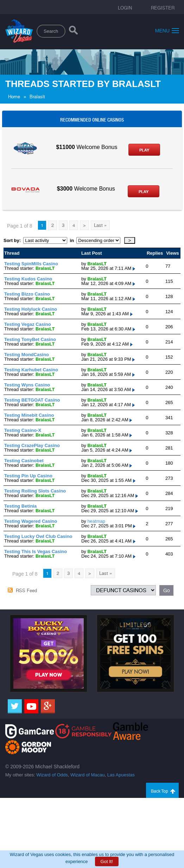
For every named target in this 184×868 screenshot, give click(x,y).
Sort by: (13, 240)
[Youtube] (31, 706)
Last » (100, 225)
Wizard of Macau (88, 775)
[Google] (48, 706)
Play (144, 150)
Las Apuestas (121, 775)
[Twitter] (15, 706)
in (72, 240)
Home (14, 97)
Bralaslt (37, 97)
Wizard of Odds (52, 775)
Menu (167, 30)
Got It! (107, 861)
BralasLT (45, 268)
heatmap (96, 521)
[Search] (73, 32)
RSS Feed (26, 591)
